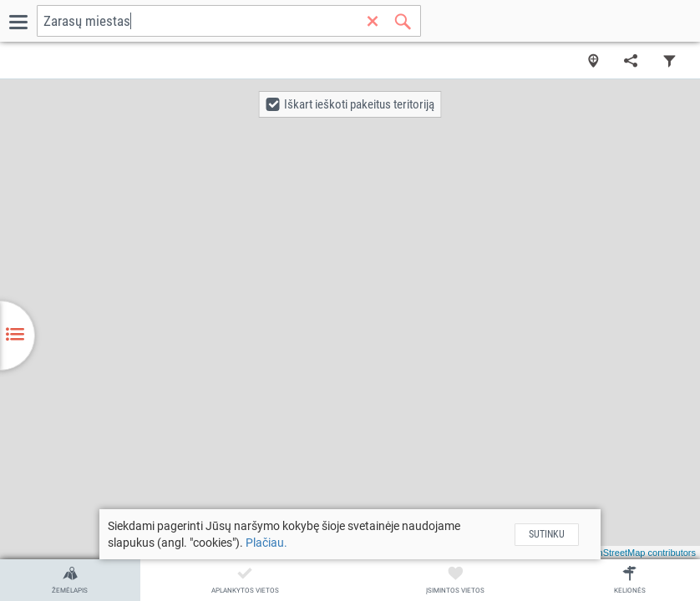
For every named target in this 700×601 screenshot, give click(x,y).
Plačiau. (266, 543)
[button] (350, 104)
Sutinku (547, 534)
